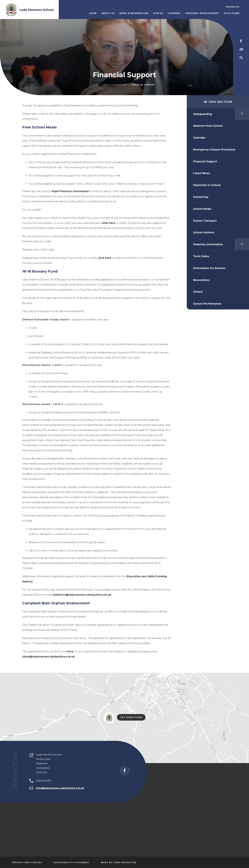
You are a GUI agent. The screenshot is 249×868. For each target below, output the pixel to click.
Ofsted (198, 292)
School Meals (202, 209)
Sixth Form (232, 13)
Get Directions (133, 718)
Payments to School (207, 185)
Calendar (199, 138)
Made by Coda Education (119, 862)
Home (93, 13)
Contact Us (233, 7)
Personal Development (202, 13)
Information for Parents (209, 268)
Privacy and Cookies (27, 862)
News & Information (134, 13)
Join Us (158, 13)
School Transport (205, 221)
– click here (107, 223)
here (70, 652)
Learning (174, 13)
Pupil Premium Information (70, 191)
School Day (201, 197)
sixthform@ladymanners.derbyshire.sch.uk (82, 595)
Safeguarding (203, 114)
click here (105, 258)
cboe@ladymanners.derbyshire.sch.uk (48, 657)
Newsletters (201, 280)
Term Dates (201, 256)
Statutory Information (208, 244)
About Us (108, 13)
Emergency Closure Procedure (214, 150)
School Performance (207, 304)
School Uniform (204, 232)
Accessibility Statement (72, 862)
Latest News (202, 173)
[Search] (241, 58)
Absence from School (208, 126)
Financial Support (205, 161)
